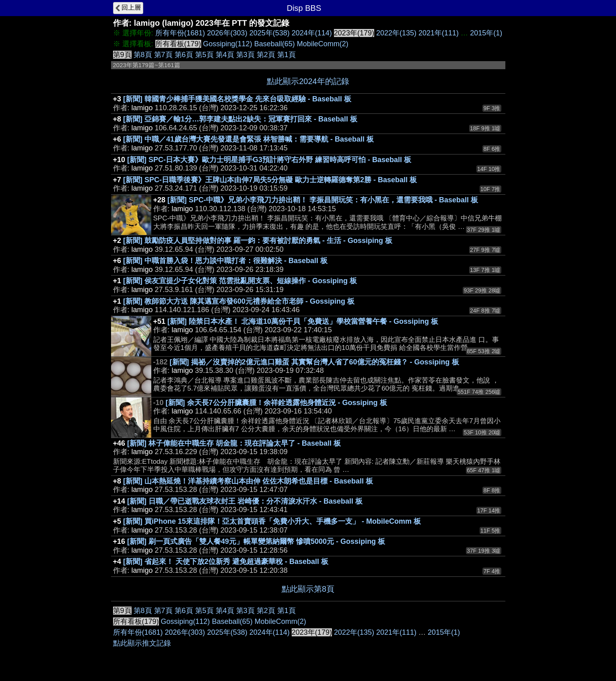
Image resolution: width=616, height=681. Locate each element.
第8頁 (143, 55)
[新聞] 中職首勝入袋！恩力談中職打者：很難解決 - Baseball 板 (225, 261)
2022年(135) (396, 33)
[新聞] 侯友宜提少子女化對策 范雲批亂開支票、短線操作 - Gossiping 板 (240, 281)
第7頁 (163, 55)
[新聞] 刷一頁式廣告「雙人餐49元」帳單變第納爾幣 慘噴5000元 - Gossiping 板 (256, 541)
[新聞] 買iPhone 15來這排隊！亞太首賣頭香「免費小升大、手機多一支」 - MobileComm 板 (272, 521)
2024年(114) (312, 33)
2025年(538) (270, 33)
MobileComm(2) (323, 44)
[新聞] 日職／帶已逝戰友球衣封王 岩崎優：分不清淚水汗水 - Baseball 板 (245, 501)
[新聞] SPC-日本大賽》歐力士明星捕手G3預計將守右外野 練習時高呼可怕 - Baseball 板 (269, 160)
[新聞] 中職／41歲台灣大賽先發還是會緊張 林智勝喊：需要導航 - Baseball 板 (248, 139)
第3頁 (245, 55)
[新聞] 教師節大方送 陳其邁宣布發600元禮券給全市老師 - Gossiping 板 (239, 301)
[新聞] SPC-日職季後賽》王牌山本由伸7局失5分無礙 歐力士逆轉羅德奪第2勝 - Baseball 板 (270, 180)
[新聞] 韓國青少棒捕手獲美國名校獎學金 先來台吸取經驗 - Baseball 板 (237, 99)
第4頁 (225, 55)
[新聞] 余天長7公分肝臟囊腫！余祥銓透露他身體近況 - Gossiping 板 (276, 403)
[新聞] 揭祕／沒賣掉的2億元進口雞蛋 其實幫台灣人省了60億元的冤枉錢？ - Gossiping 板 (314, 362)
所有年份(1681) (180, 33)
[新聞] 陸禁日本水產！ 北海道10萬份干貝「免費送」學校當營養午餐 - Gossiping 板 (303, 321)
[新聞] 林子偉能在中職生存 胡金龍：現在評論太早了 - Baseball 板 (234, 443)
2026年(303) (227, 33)
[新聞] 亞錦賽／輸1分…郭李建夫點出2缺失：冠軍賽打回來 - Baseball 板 (240, 119)
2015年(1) (486, 33)
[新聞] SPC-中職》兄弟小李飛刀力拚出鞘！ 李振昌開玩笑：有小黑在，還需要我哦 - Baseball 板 (323, 200)
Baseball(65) (275, 44)
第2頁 (266, 55)
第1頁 (286, 55)
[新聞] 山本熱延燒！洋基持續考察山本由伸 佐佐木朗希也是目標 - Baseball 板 (248, 481)
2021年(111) (439, 33)
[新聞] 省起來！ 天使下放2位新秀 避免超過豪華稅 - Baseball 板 (226, 562)
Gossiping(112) (228, 44)
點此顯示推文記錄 (142, 643)
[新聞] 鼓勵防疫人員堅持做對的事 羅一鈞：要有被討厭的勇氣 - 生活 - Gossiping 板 (258, 241)
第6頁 (184, 55)
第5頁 (204, 55)
